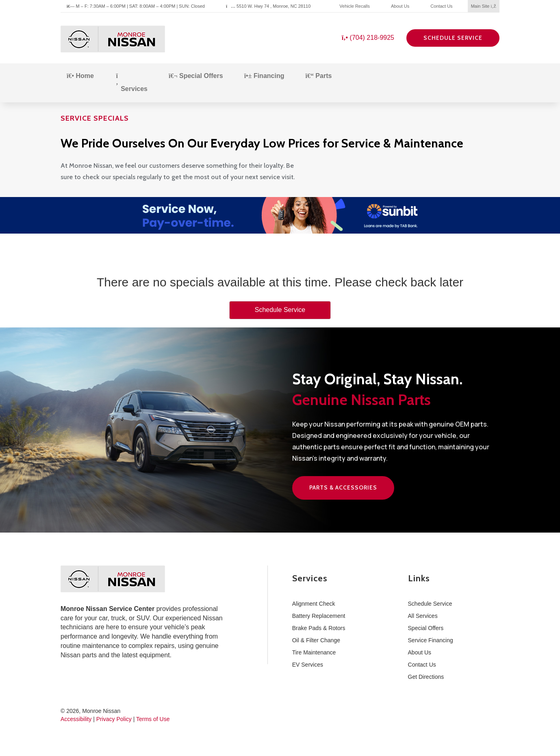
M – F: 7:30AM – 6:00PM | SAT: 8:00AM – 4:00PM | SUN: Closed (136, 6)
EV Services (308, 665)
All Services (423, 616)
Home (80, 76)
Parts (318, 76)
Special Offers (196, 76)
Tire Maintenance (314, 652)
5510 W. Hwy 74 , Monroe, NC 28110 (268, 6)
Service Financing (431, 640)
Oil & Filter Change (316, 640)
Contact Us (441, 6)
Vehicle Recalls (355, 6)
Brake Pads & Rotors (319, 628)
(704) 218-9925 (368, 38)
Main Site (484, 6)
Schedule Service (453, 38)
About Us (400, 6)
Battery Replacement (319, 616)
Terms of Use (153, 719)
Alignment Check (314, 604)
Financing (264, 76)
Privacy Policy (114, 719)
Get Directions (426, 677)
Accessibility (76, 719)
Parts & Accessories (343, 487)
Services (131, 82)
